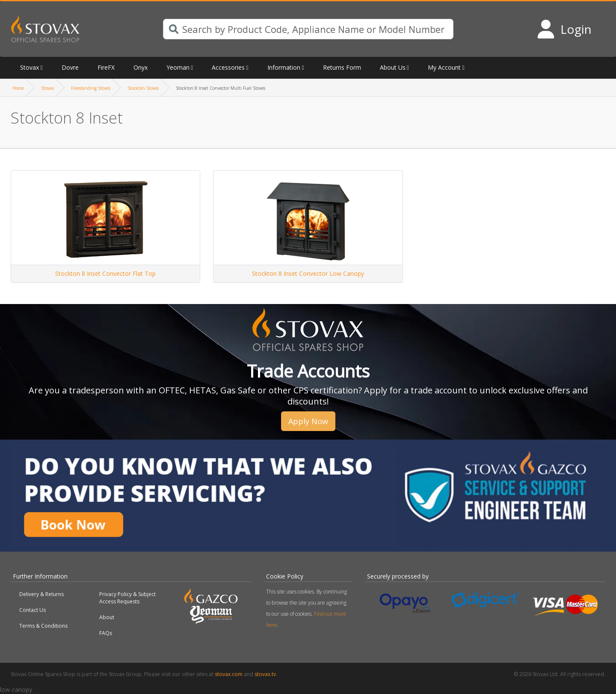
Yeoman (178, 67)
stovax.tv (265, 674)
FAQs (106, 633)
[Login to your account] (564, 29)
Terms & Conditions (43, 626)
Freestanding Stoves (91, 88)
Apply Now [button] (308, 421)
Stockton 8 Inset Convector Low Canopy (308, 273)
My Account (444, 67)
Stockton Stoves (143, 88)
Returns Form (342, 67)
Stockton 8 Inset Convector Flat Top (105, 273)
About (107, 617)
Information (284, 67)
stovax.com (229, 674)
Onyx (141, 67)
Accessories (228, 67)
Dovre (70, 67)
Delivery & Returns (41, 594)
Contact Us (33, 610)
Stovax (30, 67)
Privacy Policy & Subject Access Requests (127, 598)
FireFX (106, 67)
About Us (393, 67)
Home (18, 88)
